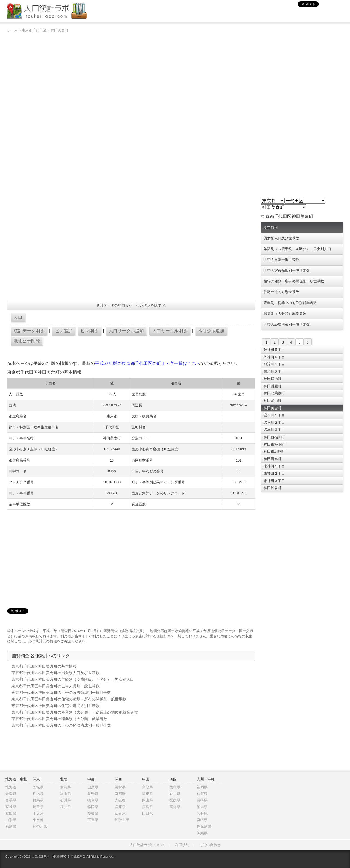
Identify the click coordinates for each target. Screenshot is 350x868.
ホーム (12, 30)
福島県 (11, 827)
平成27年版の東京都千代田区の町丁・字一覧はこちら (148, 363)
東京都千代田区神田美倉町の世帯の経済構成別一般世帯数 (61, 725)
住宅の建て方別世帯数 (281, 292)
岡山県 (148, 800)
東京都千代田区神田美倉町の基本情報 (44, 666)
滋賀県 (120, 787)
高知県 (175, 807)
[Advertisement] (131, 257)
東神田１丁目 (274, 466)
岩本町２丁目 (274, 423)
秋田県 (11, 813)
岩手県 (11, 800)
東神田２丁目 (274, 473)
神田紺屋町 (272, 386)
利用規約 (182, 845)
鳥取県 (148, 787)
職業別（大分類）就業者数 (285, 314)
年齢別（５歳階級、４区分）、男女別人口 (297, 249)
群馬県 (38, 800)
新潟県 (65, 787)
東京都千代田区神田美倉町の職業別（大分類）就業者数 (59, 719)
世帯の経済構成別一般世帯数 (287, 325)
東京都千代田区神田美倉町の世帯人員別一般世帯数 (56, 686)
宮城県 (11, 807)
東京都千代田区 (34, 30)
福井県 (65, 807)
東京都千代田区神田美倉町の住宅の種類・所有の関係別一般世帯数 (69, 699)
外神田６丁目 (274, 357)
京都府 (120, 794)
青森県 (11, 794)
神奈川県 (40, 827)
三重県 (93, 820)
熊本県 (202, 807)
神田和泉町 (272, 488)
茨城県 (38, 787)
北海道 (11, 787)
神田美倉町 (59, 30)
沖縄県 (202, 833)
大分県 (202, 813)
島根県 (148, 794)
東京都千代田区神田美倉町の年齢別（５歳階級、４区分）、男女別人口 (73, 679)
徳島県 (175, 787)
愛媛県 (175, 800)
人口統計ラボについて (147, 845)
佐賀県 (202, 794)
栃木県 (38, 794)
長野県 (93, 794)
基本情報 (271, 227)
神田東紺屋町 (274, 452)
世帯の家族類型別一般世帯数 (287, 271)
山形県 (11, 820)
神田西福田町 (274, 437)
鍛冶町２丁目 (274, 372)
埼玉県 (38, 807)
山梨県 (93, 787)
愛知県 (93, 813)
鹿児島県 (204, 827)
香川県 (175, 794)
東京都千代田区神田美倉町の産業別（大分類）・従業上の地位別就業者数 (75, 712)
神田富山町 (272, 401)
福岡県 (202, 787)
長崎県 (202, 800)
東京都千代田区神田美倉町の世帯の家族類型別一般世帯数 (61, 693)
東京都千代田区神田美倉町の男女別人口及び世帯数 (56, 673)
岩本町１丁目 (274, 415)
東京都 (38, 820)
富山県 (65, 794)
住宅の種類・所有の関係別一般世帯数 (294, 281)
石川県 (65, 800)
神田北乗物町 (274, 393)
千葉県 (38, 813)
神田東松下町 (274, 444)
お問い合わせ (210, 845)
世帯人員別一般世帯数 (281, 260)
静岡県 (93, 807)
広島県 (148, 807)
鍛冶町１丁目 (274, 364)
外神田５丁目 (274, 350)
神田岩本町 (272, 459)
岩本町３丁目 (274, 430)
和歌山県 (122, 820)
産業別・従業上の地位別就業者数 (290, 303)
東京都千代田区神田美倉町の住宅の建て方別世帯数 (56, 706)
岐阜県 (93, 800)
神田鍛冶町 (272, 379)
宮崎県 (202, 820)
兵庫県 (120, 807)
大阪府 (120, 800)
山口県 (148, 813)
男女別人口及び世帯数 (281, 238)
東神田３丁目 (274, 481)
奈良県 (120, 813)
